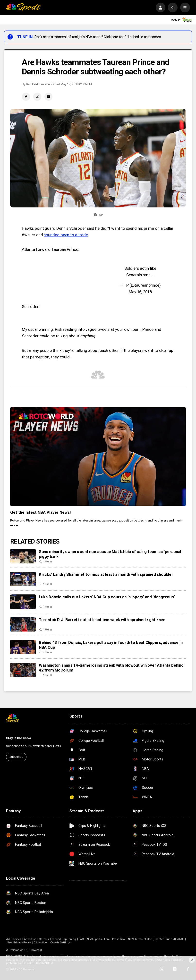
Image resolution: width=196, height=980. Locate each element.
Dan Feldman (35, 84)
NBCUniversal (33, 950)
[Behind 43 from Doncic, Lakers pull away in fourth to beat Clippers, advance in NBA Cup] (23, 647)
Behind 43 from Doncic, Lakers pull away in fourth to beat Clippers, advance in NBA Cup (111, 645)
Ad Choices (14, 939)
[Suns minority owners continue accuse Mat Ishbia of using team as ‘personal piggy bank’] (23, 556)
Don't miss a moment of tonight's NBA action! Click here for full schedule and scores (98, 37)
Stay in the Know (19, 738)
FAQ (81, 939)
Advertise (30, 939)
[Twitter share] (37, 97)
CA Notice (40, 942)
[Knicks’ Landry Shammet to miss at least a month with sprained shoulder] (23, 579)
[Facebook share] (26, 97)
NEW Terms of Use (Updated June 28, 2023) (156, 939)
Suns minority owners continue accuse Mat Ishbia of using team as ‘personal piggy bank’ (110, 554)
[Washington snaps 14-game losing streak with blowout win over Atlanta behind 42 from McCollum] (23, 670)
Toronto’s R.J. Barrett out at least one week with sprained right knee (102, 620)
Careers (44, 939)
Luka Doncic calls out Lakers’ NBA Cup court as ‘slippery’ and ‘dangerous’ (107, 597)
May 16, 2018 (140, 292)
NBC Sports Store (98, 939)
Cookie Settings (61, 942)
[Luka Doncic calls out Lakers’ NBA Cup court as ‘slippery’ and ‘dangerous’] (23, 602)
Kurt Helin (45, 561)
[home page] (23, 8)
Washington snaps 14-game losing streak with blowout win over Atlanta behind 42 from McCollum (111, 668)
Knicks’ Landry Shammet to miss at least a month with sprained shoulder (106, 574)
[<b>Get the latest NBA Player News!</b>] (98, 457)
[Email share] (49, 97)
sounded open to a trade (66, 235)
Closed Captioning (64, 939)
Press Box (119, 939)
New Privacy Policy (19, 942)
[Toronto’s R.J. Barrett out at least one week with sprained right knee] (23, 624)
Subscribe (16, 757)
